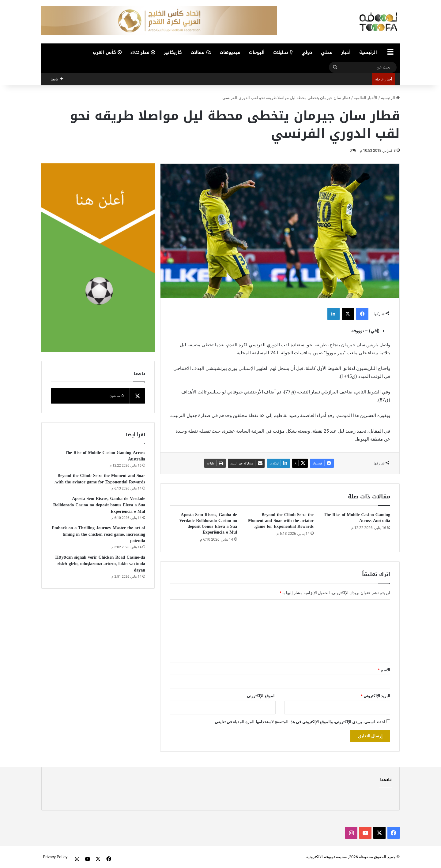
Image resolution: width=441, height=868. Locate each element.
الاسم (384, 670)
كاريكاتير (173, 52)
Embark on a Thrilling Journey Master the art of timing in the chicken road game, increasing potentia (98, 534)
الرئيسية (368, 52)
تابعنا (386, 780)
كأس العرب (107, 52)
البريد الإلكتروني (375, 696)
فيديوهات (230, 52)
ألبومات (257, 52)
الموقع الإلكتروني (261, 696)
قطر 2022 (143, 52)
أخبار (346, 52)
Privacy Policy (55, 857)
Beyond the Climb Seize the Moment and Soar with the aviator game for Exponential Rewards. (281, 521)
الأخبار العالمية (366, 98)
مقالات (201, 52)
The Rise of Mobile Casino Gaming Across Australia (357, 518)
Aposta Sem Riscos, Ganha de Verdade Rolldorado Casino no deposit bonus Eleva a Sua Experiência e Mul (208, 523)
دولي (307, 52)
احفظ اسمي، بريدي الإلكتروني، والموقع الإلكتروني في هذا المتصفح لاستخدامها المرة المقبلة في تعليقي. (299, 722)
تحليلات (283, 52)
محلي (327, 52)
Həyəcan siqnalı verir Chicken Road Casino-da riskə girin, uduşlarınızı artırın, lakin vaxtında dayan (100, 564)
